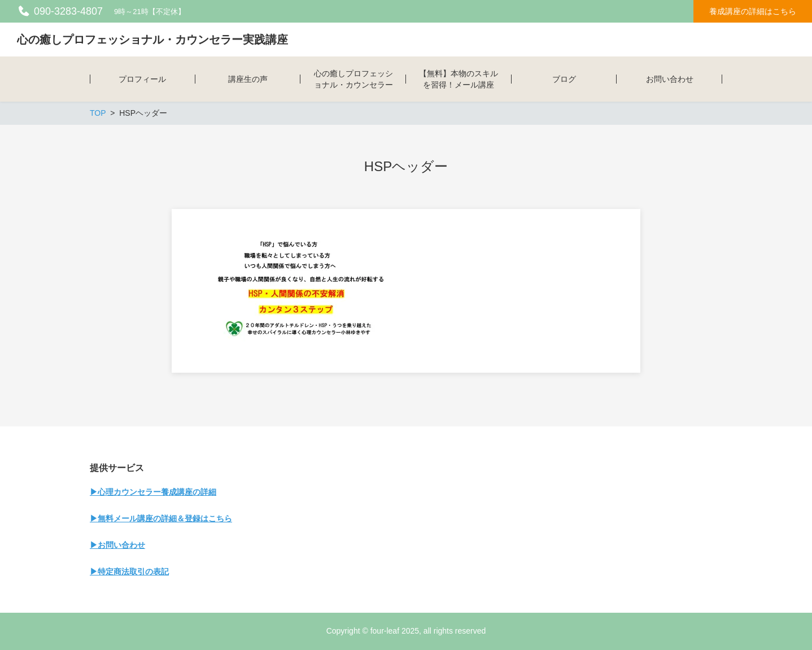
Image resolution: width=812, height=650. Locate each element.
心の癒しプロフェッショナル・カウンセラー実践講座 (152, 40)
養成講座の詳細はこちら (753, 11)
